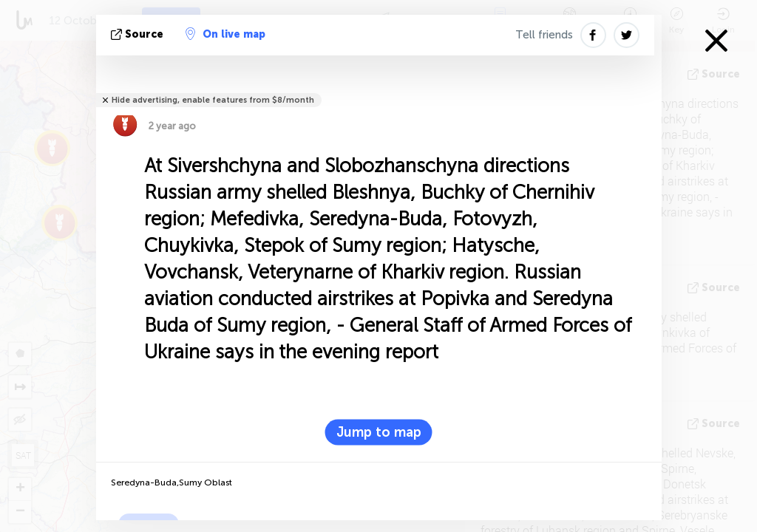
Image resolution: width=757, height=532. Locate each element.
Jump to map (379, 432)
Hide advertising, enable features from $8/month (213, 100)
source (139, 34)
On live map (225, 34)
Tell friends (544, 35)
